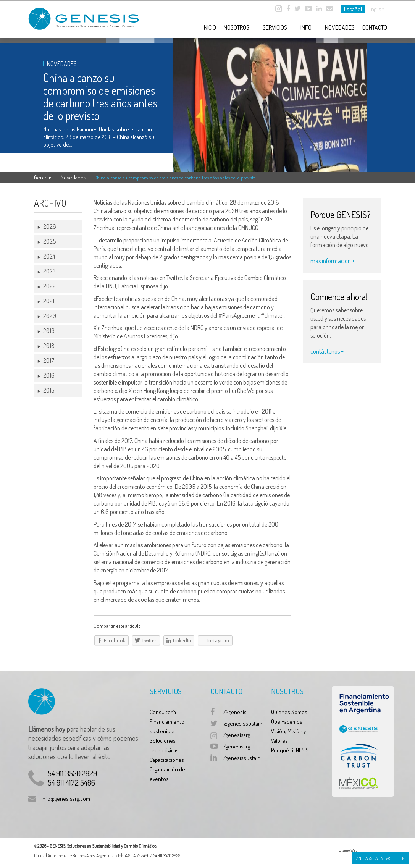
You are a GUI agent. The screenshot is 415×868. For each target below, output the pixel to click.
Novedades (340, 27)
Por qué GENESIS (290, 750)
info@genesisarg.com (66, 799)
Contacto (375, 27)
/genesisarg (237, 735)
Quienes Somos (289, 712)
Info (306, 27)
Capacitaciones (167, 760)
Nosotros (237, 27)
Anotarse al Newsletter (380, 858)
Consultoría (163, 712)
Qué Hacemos (287, 722)
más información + (333, 261)
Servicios (275, 27)
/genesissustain (242, 758)
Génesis (43, 177)
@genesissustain (243, 723)
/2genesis (235, 712)
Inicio (209, 27)
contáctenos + (327, 351)
